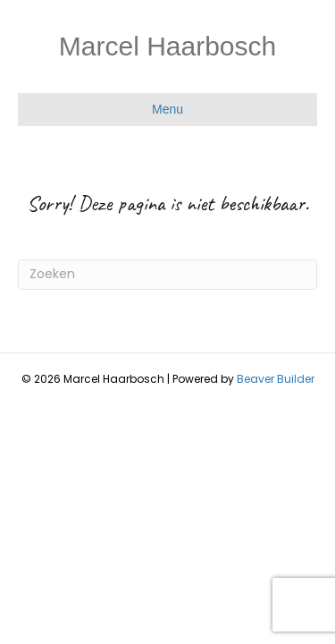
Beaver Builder (276, 379)
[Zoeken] (167, 275)
